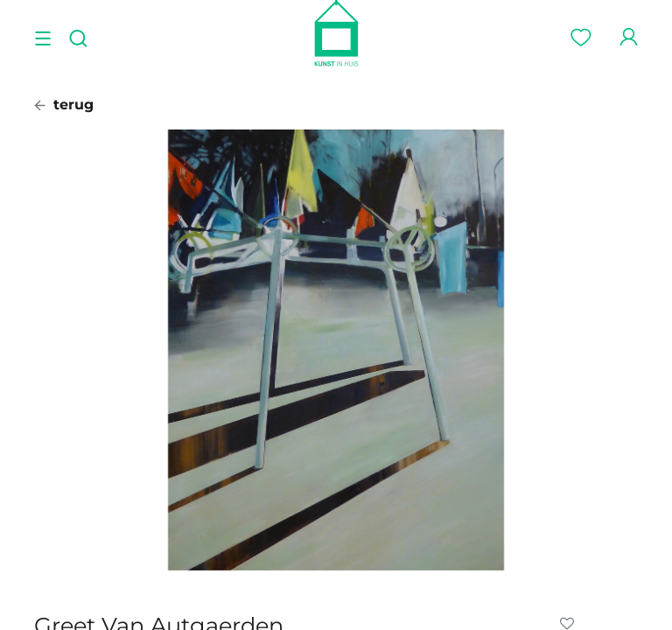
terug (64, 105)
